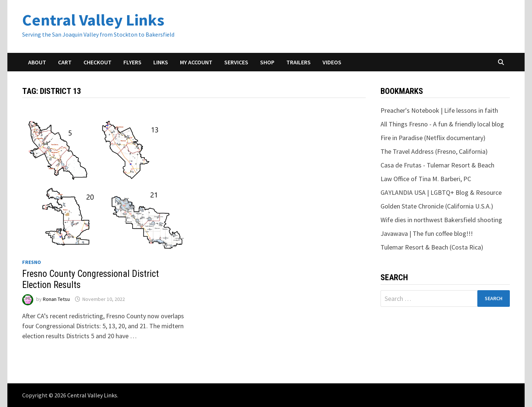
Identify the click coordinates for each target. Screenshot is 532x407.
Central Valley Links (93, 20)
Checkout (98, 62)
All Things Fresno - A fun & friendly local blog (442, 124)
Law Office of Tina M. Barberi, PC (426, 179)
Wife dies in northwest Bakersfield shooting (441, 220)
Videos (332, 62)
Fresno (32, 262)
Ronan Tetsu (56, 299)
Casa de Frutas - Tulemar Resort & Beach (437, 165)
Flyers (132, 62)
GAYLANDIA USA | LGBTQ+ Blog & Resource (441, 192)
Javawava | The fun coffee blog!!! (427, 233)
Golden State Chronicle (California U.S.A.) (437, 206)
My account (196, 62)
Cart (65, 62)
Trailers (299, 62)
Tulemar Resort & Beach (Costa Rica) (432, 247)
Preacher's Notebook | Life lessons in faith (439, 110)
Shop (267, 62)
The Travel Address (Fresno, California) (434, 151)
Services (236, 62)
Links (161, 62)
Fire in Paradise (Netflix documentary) (433, 138)
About (37, 62)
